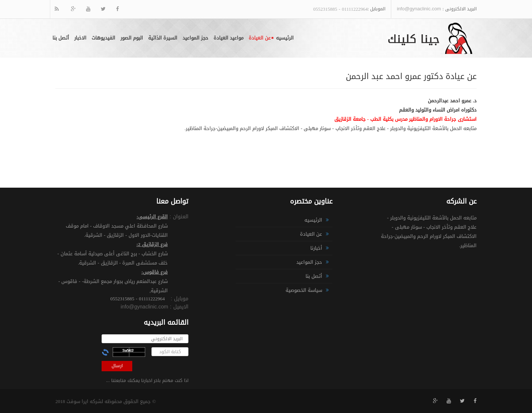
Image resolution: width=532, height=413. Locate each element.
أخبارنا (316, 248)
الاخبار (80, 38)
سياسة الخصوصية (304, 290)
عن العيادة (260, 38)
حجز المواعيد (195, 38)
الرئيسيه (285, 38)
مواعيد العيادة (229, 38)
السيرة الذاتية (163, 38)
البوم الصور (132, 38)
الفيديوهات (103, 38)
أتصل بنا (61, 38)
